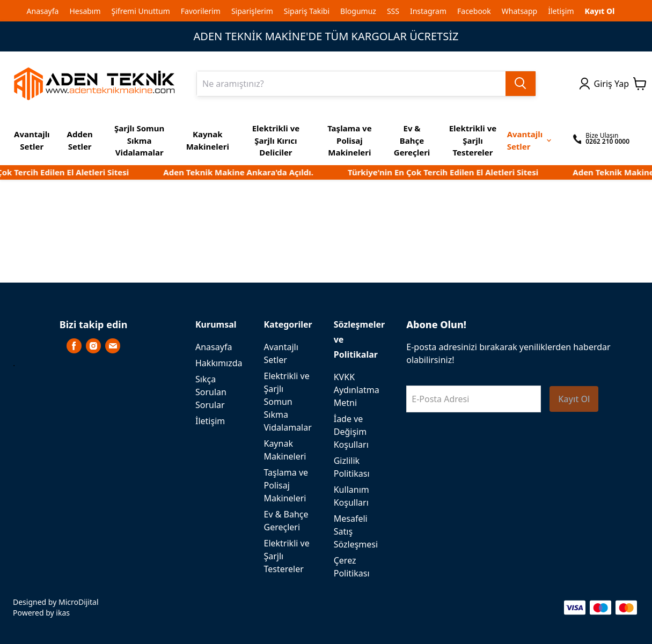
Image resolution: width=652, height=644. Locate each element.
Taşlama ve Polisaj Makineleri (286, 485)
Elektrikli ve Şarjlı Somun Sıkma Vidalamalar (287, 402)
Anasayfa (43, 11)
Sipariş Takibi (307, 11)
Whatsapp (519, 11)
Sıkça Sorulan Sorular (211, 392)
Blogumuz (358, 11)
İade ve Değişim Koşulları (351, 432)
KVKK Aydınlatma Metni (357, 390)
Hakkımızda (219, 363)
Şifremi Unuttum (141, 11)
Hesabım (85, 11)
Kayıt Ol (600, 11)
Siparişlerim (252, 11)
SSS (393, 11)
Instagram (428, 11)
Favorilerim (201, 11)
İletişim (561, 11)
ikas (63, 613)
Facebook (474, 11)
